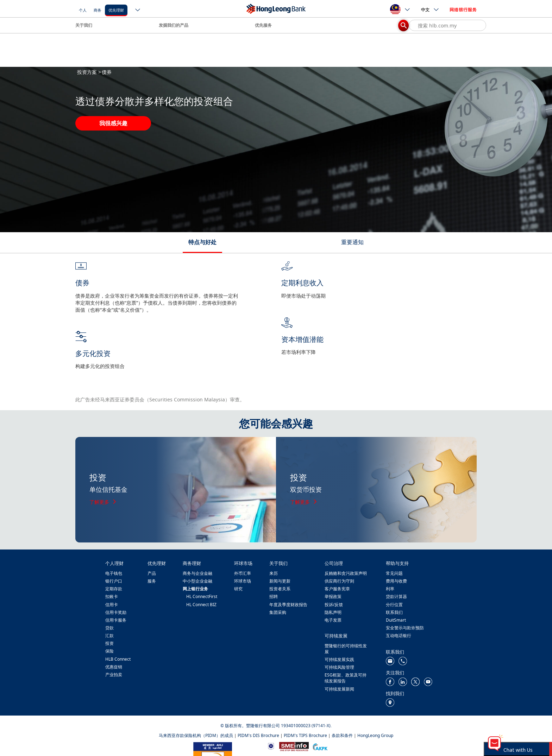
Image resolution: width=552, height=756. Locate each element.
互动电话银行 (399, 636)
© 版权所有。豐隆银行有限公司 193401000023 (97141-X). (276, 726)
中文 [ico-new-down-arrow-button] (430, 9)
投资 (109, 643)
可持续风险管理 (339, 667)
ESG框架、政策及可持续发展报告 (346, 678)
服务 (152, 581)
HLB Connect (118, 659)
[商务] (98, 10)
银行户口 (114, 581)
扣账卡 (112, 596)
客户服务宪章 (337, 589)
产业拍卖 (114, 675)
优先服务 (263, 25)
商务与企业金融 (197, 573)
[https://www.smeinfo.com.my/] (294, 746)
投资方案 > (89, 72)
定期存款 (114, 589)
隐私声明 (333, 612)
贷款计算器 (396, 596)
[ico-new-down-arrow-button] (138, 11)
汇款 (109, 636)
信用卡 (112, 605)
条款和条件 (342, 735)
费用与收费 (396, 581)
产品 (152, 573)
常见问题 (394, 573)
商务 (98, 10)
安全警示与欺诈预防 (405, 628)
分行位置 (394, 605)
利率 (390, 589)
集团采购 (278, 612)
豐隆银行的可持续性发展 (346, 649)
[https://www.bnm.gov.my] (271, 746)
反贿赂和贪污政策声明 (346, 573)
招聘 (274, 596)
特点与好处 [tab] (202, 242)
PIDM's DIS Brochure (258, 735)
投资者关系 (280, 589)
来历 (274, 573)
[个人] (83, 10)
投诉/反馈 (334, 605)
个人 (83, 10)
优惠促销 (114, 667)
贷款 (109, 628)
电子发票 (333, 620)
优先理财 (116, 10)
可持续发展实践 (339, 659)
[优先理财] (116, 10)
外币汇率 (243, 573)
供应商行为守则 (339, 581)
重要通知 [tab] (352, 242)
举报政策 (333, 596)
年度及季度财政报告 (288, 605)
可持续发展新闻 (339, 689)
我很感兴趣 (113, 123)
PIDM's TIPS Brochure (305, 735)
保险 (109, 651)
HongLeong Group (375, 735)
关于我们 (84, 25)
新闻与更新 (280, 581)
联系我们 (394, 612)
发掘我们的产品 (174, 25)
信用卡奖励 (116, 612)
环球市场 (243, 581)
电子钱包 (114, 573)
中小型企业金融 (197, 581)
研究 (238, 589)
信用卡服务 (116, 620)
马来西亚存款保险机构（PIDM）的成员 (196, 735)
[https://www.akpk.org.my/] (320, 746)
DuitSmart (396, 620)
